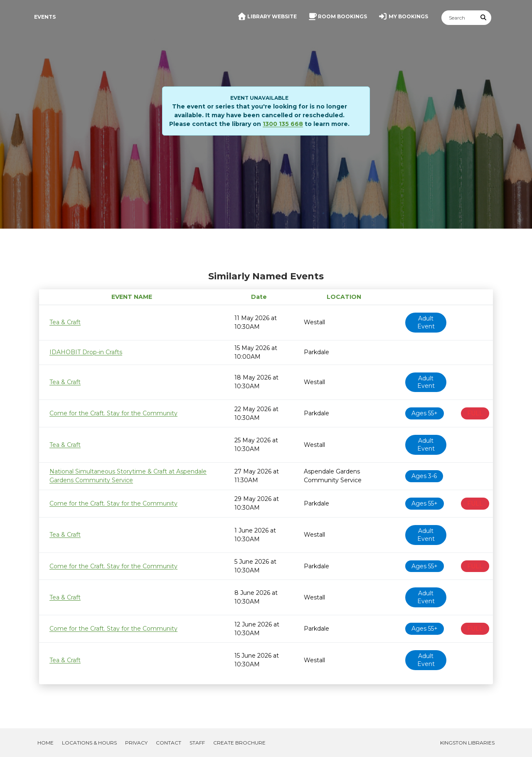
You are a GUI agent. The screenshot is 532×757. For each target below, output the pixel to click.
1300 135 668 (283, 124)
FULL (475, 413)
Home (46, 743)
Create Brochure (239, 743)
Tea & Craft (65, 322)
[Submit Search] (484, 18)
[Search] (459, 18)
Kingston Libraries (467, 743)
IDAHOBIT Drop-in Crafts (86, 352)
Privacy (136, 743)
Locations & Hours (89, 743)
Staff (197, 743)
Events (45, 17)
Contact (169, 743)
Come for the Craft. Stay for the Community (113, 413)
